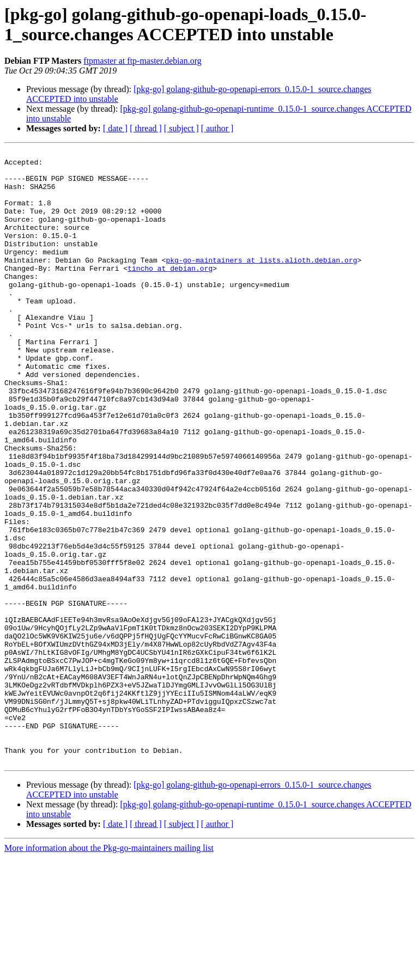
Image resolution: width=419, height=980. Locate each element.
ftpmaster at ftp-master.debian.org (142, 61)
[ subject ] (181, 128)
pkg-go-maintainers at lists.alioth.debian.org (261, 283)
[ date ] (115, 128)
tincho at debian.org (170, 293)
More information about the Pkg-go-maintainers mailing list (109, 970)
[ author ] (217, 128)
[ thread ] (146, 128)
